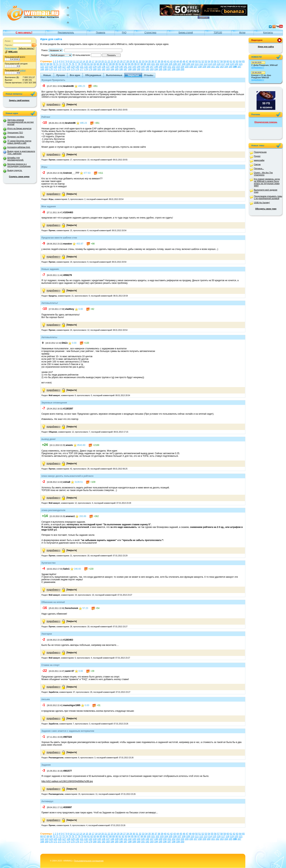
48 (190, 61)
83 (95, 64)
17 (93, 61)
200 (182, 69)
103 (162, 64)
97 (139, 64)
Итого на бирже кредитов (19, 128)
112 (201, 64)
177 (82, 69)
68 (48, 64)
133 (90, 67)
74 (67, 64)
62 (234, 61)
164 (226, 67)
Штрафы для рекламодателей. (16, 159)
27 (124, 61)
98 (142, 64)
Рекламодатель (66, 33)
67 (45, 64)
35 (149, 61)
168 (42, 69)
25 (118, 61)
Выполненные (114, 75)
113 (206, 64)
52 (203, 61)
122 (42, 67)
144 (139, 67)
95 (132, 64)
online (23, 70)
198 (174, 69)
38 (159, 61)
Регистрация (11, 48)
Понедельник (260, 152)
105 (171, 64)
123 (46, 67)
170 (51, 69)
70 (54, 64)
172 (60, 69)
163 (222, 67)
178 (86, 69)
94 (129, 64)
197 (169, 69)
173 (64, 69)
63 (237, 61)
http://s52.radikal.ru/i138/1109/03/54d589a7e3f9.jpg (67, 781)
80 (85, 64)
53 (206, 61)
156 (191, 67)
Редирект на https (16, 137)
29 (131, 61)
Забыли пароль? (26, 48)
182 (103, 69)
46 (184, 61)
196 (165, 69)
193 (152, 69)
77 (76, 64)
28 (128, 61)
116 (219, 64)
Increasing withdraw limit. (19, 147)
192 (147, 69)
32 (140, 61)
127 (64, 67)
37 (156, 61)
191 (143, 69)
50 (197, 61)
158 (200, 67)
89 (113, 64)
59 (225, 61)
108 (184, 64)
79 (82, 64)
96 (135, 64)
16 (90, 61)
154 (182, 67)
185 (117, 69)
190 (139, 69)
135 (99, 67)
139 (117, 67)
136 (103, 67)
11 (74, 61)
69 (51, 64)
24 (115, 61)
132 (86, 67)
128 (68, 67)
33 (143, 61)
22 (109, 61)
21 (106, 61)
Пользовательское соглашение (89, 861)
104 (166, 64)
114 (210, 64)
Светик (257, 164)
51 (200, 61)
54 (209, 61)
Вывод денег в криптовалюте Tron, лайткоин (21, 152)
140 (121, 67)
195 (160, 69)
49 (193, 61)
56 (215, 61)
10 (71, 61)
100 (149, 64)
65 (243, 61)
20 (102, 61)
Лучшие (61, 75)
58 (221, 61)
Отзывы (149, 75)
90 (117, 64)
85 (101, 64)
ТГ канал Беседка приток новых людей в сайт (19, 142)
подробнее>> (53, 104)
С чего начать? (24, 33)
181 (99, 69)
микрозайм (259, 160)
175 (73, 69)
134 (95, 67)
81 (89, 64)
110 (192, 64)
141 (125, 67)
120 (236, 64)
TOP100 (218, 33)
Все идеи (75, 75)
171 (55, 69)
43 (175, 61)
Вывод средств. (15, 170)
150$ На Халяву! (262, 203)
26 (121, 61)
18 (96, 61)
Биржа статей (186, 33)
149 (160, 67)
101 (153, 64)
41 (168, 61)
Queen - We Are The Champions (263, 174)
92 (123, 64)
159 (204, 67)
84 (98, 64)
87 (107, 64)
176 (77, 69)
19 (99, 61)
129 (73, 67)
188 (130, 69)
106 (175, 64)
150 (165, 67)
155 (187, 67)
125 (55, 67)
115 (214, 64)
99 (145, 64)
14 (84, 61)
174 (68, 69)
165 (231, 67)
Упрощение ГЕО (15, 133)
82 (92, 64)
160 (209, 67)
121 (241, 64)
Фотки (242, 33)
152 (174, 67)
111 (197, 64)
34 (146, 61)
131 (82, 67)
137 (108, 67)
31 (137, 61)
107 (179, 64)
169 (46, 69)
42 (171, 61)
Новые (47, 75)
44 (178, 61)
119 (232, 64)
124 (51, 67)
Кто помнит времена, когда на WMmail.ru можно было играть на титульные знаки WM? (267, 182)
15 (87, 61)
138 (112, 67)
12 (77, 61)
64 (240, 61)
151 (169, 67)
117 (223, 64)
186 (121, 69)
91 (120, 64)
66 (42, 64)
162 (217, 67)
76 (73, 64)
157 (195, 67)
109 (188, 64)
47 (187, 61)
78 (79, 64)
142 (130, 67)
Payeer (257, 156)
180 (95, 69)
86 (104, 64)
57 (218, 61)
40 (165, 61)
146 (147, 67)
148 (156, 67)
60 (228, 61)
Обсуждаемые (93, 75)
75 (70, 64)
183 (108, 69)
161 (213, 67)
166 (235, 67)
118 (228, 64)
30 (134, 61)
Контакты (268, 33)
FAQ (124, 33)
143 (134, 67)
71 (57, 64)
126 (60, 67)
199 (178, 69)
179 (90, 69)
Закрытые (133, 75)
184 (112, 69)
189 (134, 69)
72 (60, 64)
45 (181, 61)
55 (212, 61)
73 (63, 64)
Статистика (150, 33)
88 (110, 64)
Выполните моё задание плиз (266, 191)
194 (156, 69)
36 (153, 61)
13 (81, 61)
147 (152, 67)
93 (126, 64)
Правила (101, 33)
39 (162, 61)
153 (178, 67)
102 (157, 64)
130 (77, 67)
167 (239, 67)
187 (125, 69)
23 (112, 61)
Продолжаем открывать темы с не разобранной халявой (268, 197)
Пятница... (259, 168)
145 (143, 67)
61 (231, 61)
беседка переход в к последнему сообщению (19, 165)
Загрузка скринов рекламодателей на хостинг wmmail (21, 122)
